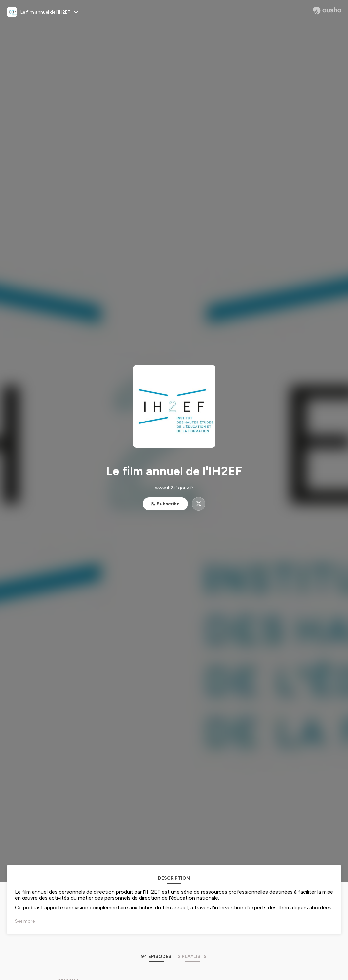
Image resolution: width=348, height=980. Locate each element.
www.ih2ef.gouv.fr (174, 488)
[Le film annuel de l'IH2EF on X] (198, 504)
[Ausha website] (327, 11)
